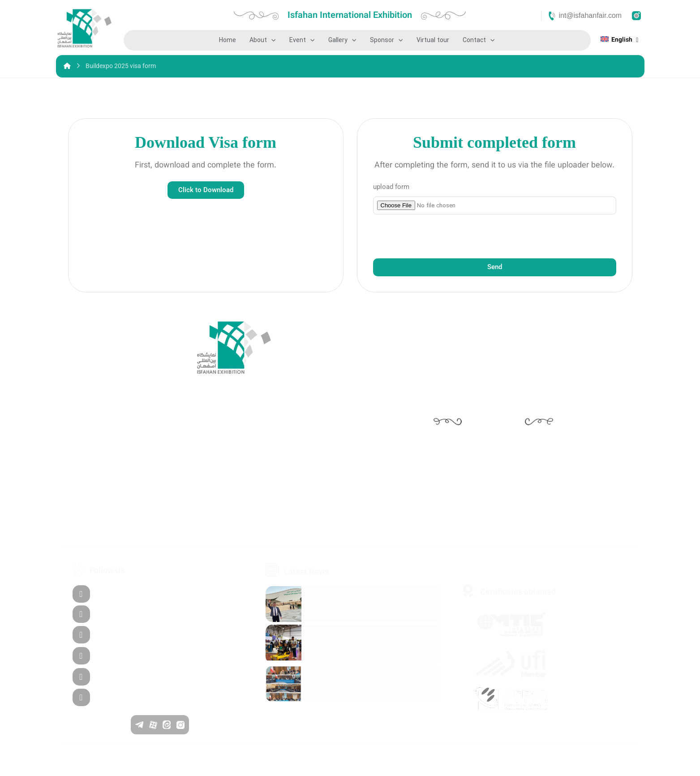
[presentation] (441, 236)
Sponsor (387, 40)
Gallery (342, 40)
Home (228, 40)
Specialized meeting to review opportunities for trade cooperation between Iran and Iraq (370, 683)
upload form (391, 187)
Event (302, 40)
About (263, 40)
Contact (479, 40)
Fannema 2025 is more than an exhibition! (364, 604)
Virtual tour (433, 40)
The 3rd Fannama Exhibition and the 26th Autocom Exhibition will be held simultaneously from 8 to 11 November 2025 (370, 644)
